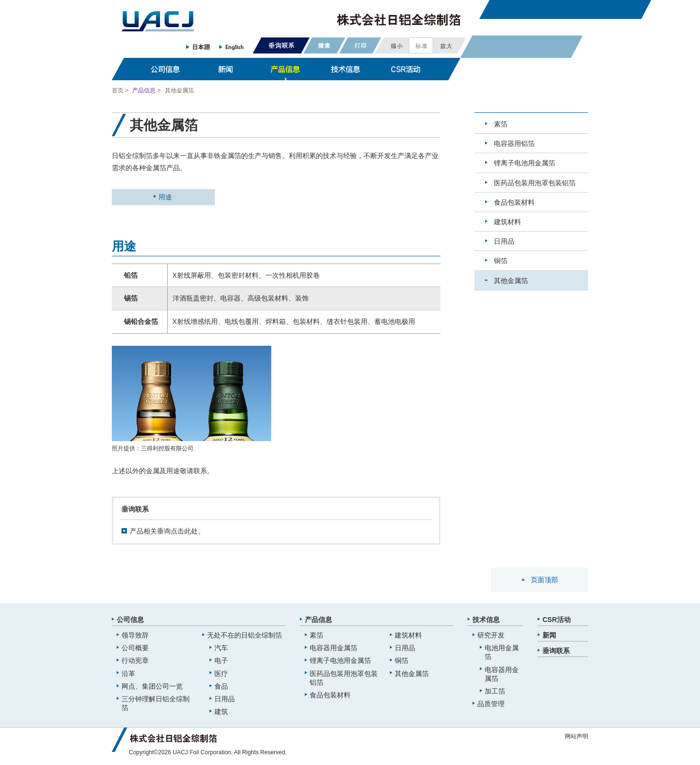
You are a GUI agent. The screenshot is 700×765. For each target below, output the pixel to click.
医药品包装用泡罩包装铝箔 (535, 183)
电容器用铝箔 (514, 143)
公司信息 (130, 620)
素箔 (501, 124)
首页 (118, 90)
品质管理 (491, 704)
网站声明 (577, 736)
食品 (221, 686)
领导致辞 (135, 635)
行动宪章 (135, 660)
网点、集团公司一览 (152, 686)
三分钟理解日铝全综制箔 (156, 703)
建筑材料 (507, 222)
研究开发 (491, 635)
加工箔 (495, 691)
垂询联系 (556, 651)
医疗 (221, 674)
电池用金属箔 (502, 652)
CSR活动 (557, 620)
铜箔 (501, 261)
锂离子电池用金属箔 (525, 163)
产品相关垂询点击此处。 (167, 531)
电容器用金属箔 (333, 648)
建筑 (221, 712)
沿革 (128, 674)
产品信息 (144, 90)
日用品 (504, 241)
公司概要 (135, 648)
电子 (221, 660)
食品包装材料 (514, 202)
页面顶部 (544, 580)
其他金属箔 (511, 281)
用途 (165, 197)
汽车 (221, 648)
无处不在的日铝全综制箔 (245, 635)
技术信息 (486, 620)
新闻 (549, 635)
